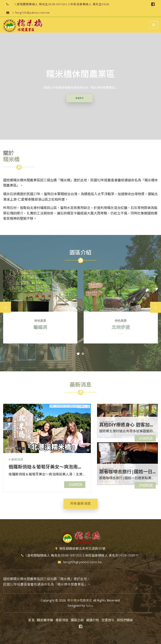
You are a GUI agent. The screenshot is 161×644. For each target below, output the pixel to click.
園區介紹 (77, 620)
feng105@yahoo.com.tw (26, 13)
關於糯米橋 (45, 620)
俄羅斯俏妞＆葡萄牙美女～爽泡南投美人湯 (52, 467)
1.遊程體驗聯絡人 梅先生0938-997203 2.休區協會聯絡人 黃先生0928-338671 (56, 4)
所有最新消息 (81, 504)
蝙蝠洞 (40, 327)
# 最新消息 (16, 459)
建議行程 (93, 620)
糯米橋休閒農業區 (80, 600)
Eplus (89, 606)
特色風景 (40, 321)
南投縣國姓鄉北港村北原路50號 (81, 548)
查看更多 (77, 98)
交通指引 (108, 620)
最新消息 (62, 620)
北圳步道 (121, 327)
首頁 (31, 620)
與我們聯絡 (125, 620)
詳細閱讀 (75, 485)
